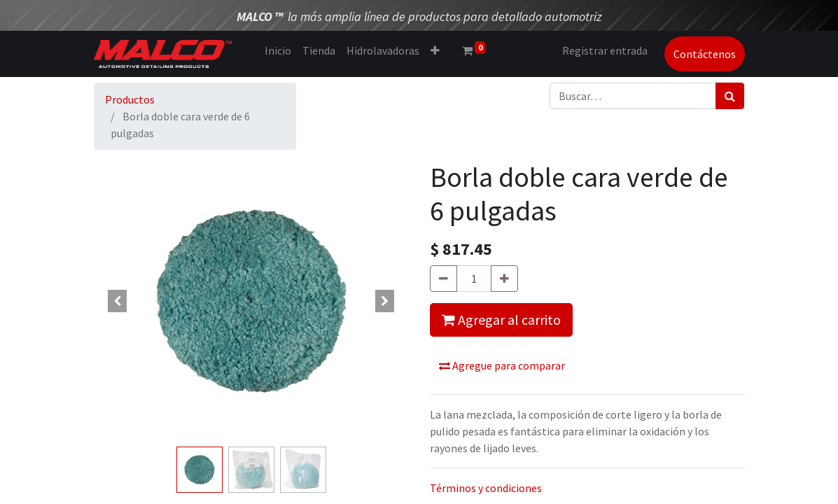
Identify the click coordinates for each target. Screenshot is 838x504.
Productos (130, 99)
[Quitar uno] (444, 279)
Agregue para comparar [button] (502, 365)
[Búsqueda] (730, 96)
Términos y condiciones (486, 488)
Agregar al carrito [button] (501, 320)
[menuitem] (278, 50)
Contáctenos (705, 54)
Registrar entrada (605, 50)
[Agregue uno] (504, 279)
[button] (435, 50)
